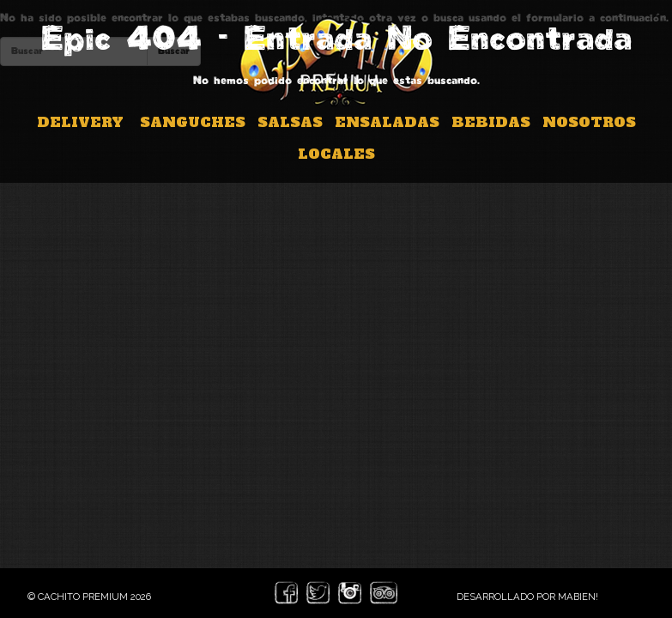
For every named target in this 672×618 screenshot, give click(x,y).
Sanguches (193, 122)
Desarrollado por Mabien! (527, 597)
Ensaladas (387, 122)
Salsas (290, 122)
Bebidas (491, 122)
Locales (336, 154)
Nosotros (589, 122)
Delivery (80, 122)
